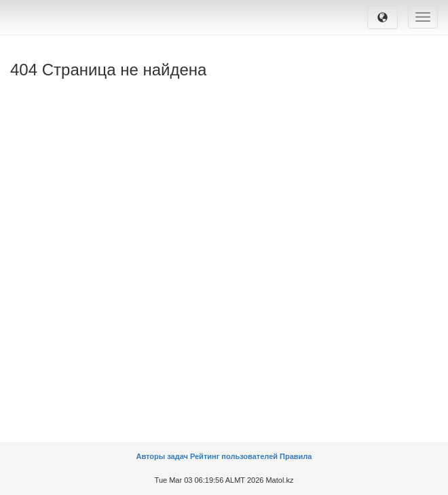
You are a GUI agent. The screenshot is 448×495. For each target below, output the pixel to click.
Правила (296, 456)
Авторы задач (163, 456)
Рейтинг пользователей (234, 456)
